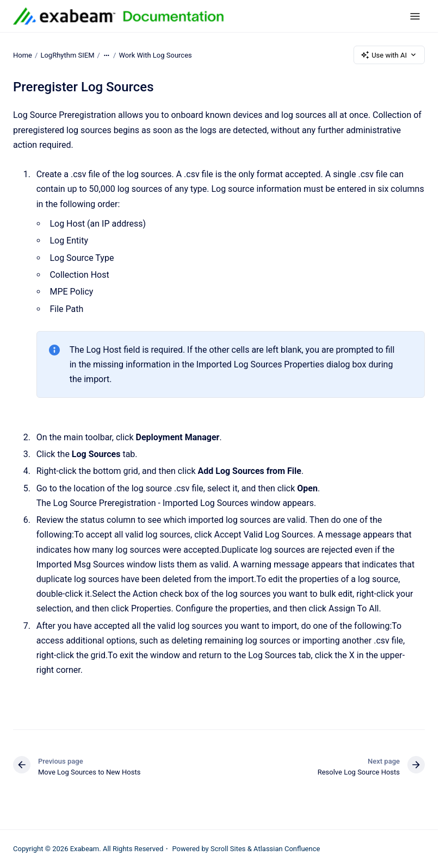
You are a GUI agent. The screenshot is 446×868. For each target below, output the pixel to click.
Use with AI (389, 55)
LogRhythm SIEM (67, 55)
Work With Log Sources (156, 55)
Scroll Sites (228, 849)
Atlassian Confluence (287, 849)
